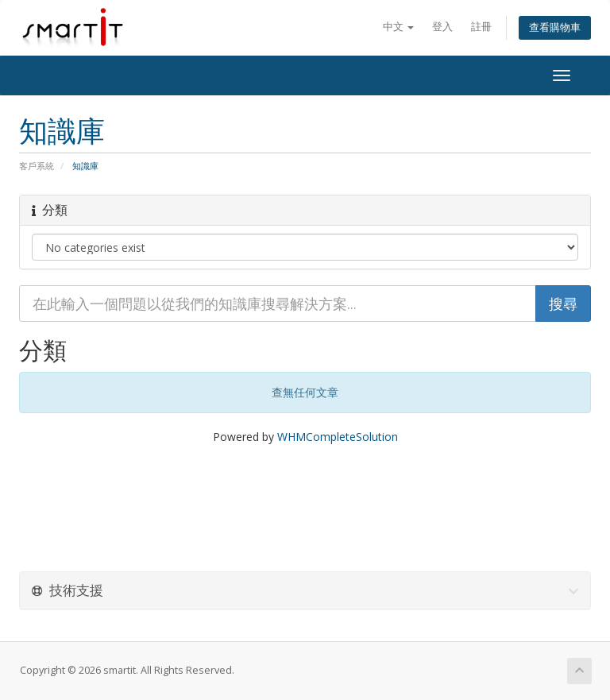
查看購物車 (555, 27)
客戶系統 (37, 166)
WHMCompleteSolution (338, 437)
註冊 (481, 27)
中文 (398, 27)
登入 (442, 27)
